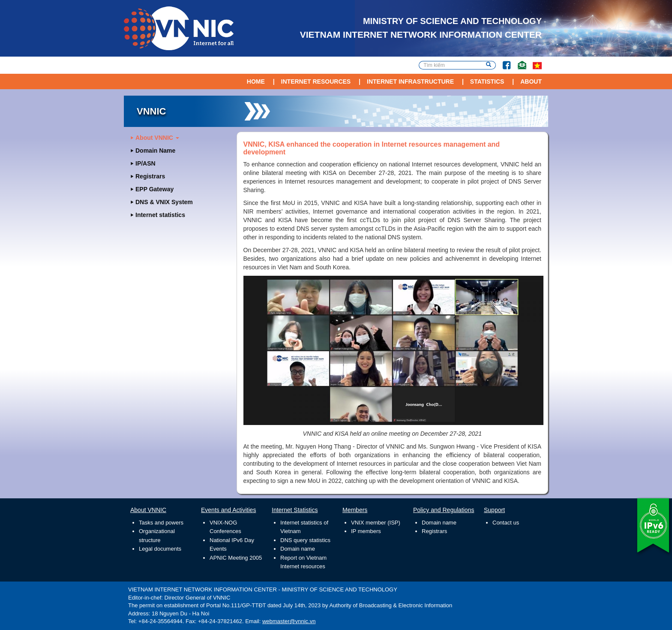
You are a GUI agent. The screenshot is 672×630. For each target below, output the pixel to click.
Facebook (503, 61)
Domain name (298, 549)
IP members (366, 531)
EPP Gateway (154, 189)
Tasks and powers (161, 523)
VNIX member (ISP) (376, 523)
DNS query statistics (305, 540)
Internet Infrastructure (410, 81)
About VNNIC (157, 138)
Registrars (150, 176)
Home (256, 81)
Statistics (487, 81)
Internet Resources (316, 81)
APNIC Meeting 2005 (236, 558)
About (531, 81)
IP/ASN (145, 163)
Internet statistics (160, 215)
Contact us (506, 523)
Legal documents (160, 549)
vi (537, 65)
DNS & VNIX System (164, 202)
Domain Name (155, 151)
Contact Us (519, 61)
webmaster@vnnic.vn (289, 621)
